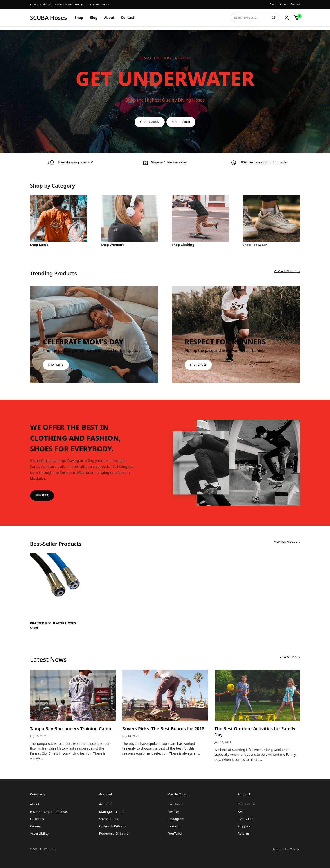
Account (105, 804)
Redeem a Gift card (114, 833)
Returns (244, 833)
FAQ (241, 811)
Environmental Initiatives (49, 811)
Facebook (176, 804)
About (283, 4)
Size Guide (246, 819)
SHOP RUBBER (181, 122)
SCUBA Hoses (49, 18)
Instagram (176, 819)
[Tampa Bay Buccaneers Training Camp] (73, 695)
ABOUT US (42, 495)
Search (274, 18)
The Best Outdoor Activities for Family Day (255, 732)
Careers (36, 826)
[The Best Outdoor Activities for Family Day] (257, 695)
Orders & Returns (113, 826)
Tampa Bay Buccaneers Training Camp (71, 729)
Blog (273, 4)
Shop (79, 18)
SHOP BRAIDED (150, 122)
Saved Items (109, 819)
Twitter (174, 811)
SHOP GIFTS (56, 365)
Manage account (112, 811)
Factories (37, 819)
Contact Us (246, 804)
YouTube (175, 833)
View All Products (287, 271)
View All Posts (290, 657)
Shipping (244, 826)
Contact (295, 4)
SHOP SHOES (198, 365)
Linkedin (175, 826)
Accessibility (39, 833)
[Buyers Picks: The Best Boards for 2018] (165, 695)
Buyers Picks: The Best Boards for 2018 (163, 729)
